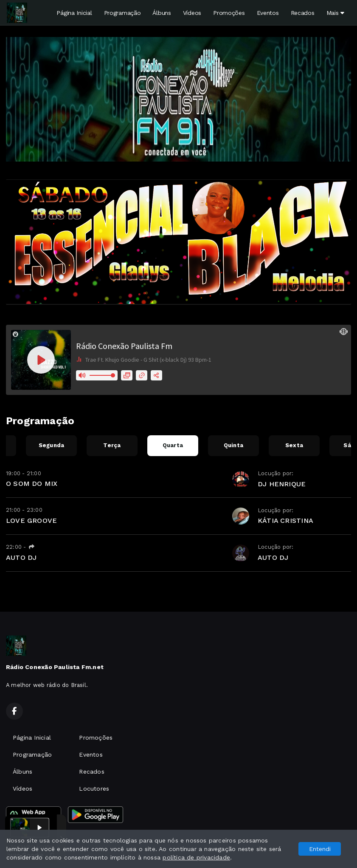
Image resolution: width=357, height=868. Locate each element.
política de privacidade (196, 857)
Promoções (229, 13)
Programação (122, 13)
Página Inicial (74, 13)
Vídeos (192, 13)
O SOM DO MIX (32, 484)
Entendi (320, 849)
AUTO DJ (21, 557)
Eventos (268, 13)
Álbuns (162, 13)
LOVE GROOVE (31, 521)
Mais (335, 13)
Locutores (94, 789)
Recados (303, 13)
